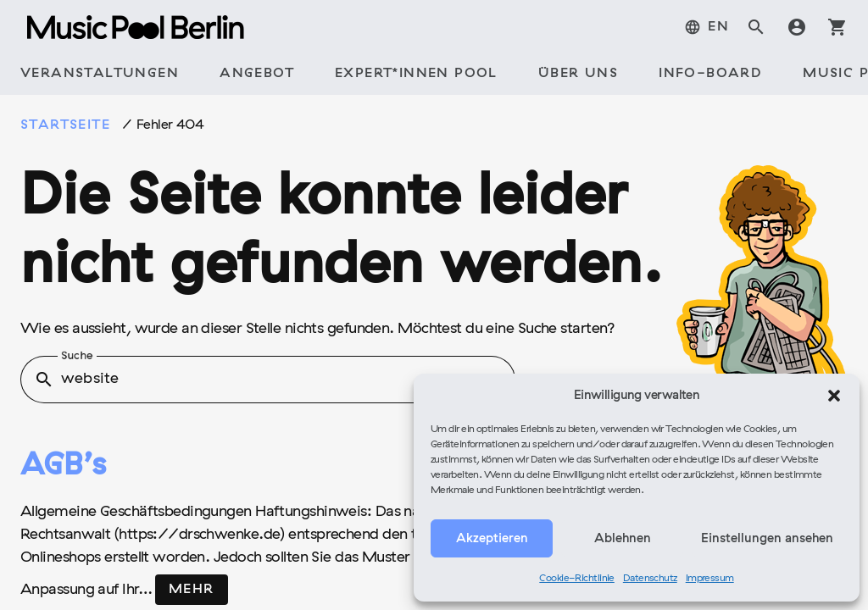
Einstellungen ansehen (767, 539)
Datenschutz (650, 579)
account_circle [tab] (797, 27)
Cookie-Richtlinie (577, 579)
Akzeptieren (492, 539)
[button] (834, 396)
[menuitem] (707, 27)
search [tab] (756, 27)
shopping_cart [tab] (837, 27)
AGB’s (63, 467)
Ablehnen (623, 539)
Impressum (710, 579)
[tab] (100, 75)
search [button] (44, 380)
